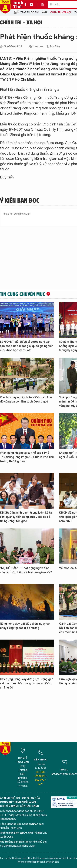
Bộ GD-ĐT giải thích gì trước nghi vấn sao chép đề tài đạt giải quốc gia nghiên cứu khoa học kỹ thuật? (27, 346)
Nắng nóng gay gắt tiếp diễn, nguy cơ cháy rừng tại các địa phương (25, 626)
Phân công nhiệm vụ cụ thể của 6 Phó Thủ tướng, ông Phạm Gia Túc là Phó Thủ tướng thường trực (27, 457)
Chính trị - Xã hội (61, 12)
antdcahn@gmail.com (64, 774)
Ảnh (44, 12)
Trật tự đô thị (29, 12)
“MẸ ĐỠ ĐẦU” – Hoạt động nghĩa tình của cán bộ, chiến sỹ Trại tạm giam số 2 (26, 570)
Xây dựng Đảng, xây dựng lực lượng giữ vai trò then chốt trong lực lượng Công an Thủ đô (26, 683)
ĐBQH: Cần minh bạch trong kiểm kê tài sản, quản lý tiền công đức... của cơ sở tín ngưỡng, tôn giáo (26, 517)
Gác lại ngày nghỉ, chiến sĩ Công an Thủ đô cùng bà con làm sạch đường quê (26, 400)
